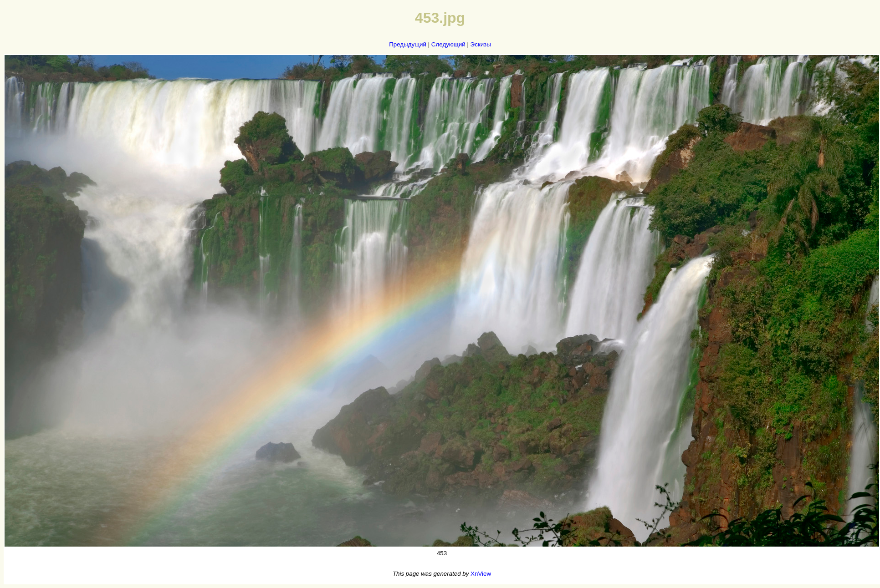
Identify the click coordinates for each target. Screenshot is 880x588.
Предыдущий (408, 44)
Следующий (448, 44)
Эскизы (481, 44)
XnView (481, 574)
